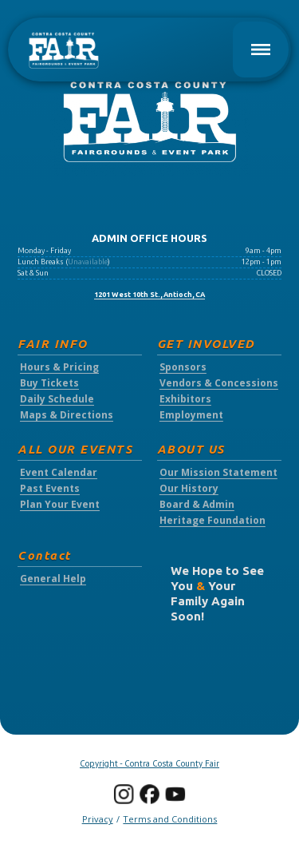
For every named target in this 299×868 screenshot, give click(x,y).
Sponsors (183, 367)
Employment (191, 415)
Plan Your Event (60, 505)
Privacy (98, 819)
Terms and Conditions (170, 819)
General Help (53, 579)
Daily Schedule (57, 399)
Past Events (50, 489)
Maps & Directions (67, 415)
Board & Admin (197, 505)
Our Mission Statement (218, 473)
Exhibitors (185, 399)
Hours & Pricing (59, 367)
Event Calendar (59, 473)
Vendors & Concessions (219, 383)
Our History (189, 489)
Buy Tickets (49, 383)
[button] (261, 50)
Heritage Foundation (212, 521)
